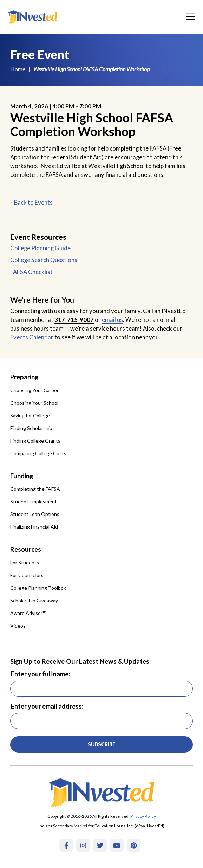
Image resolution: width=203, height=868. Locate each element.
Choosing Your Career (34, 390)
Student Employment (34, 501)
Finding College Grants (35, 441)
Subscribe (101, 744)
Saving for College (30, 415)
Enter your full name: (40, 674)
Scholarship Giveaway (34, 600)
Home (18, 69)
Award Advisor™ (28, 613)
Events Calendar (32, 337)
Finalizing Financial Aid (34, 527)
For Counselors (27, 575)
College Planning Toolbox (38, 588)
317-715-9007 (74, 320)
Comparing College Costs (38, 453)
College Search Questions (44, 260)
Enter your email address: (47, 706)
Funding (22, 476)
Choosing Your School (34, 403)
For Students (25, 562)
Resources (26, 549)
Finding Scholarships (32, 428)
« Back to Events (31, 203)
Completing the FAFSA (35, 489)
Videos (18, 626)
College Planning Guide (40, 248)
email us (112, 320)
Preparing (24, 377)
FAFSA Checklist (31, 272)
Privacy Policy (143, 816)
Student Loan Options (35, 514)
